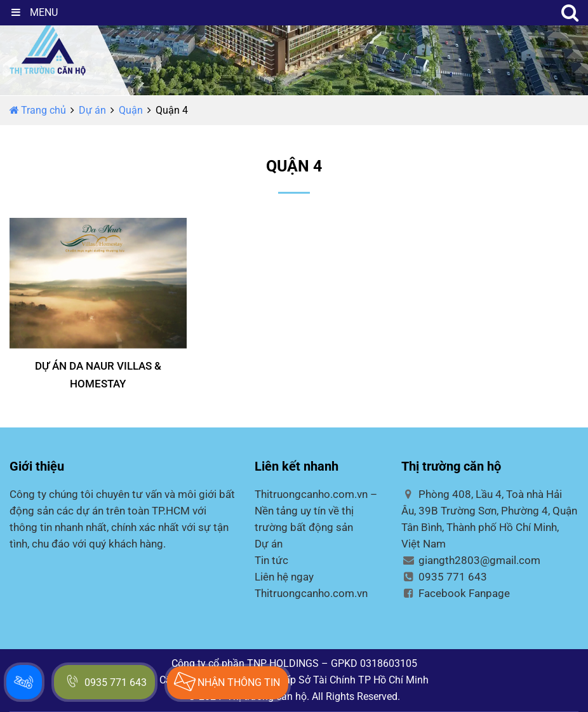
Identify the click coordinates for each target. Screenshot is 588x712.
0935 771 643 (444, 577)
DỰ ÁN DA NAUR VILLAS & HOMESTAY (98, 375)
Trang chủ (38, 110)
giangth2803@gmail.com (471, 560)
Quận (131, 110)
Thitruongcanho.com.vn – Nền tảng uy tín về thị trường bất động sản (316, 511)
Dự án (92, 110)
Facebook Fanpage (456, 593)
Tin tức (271, 560)
